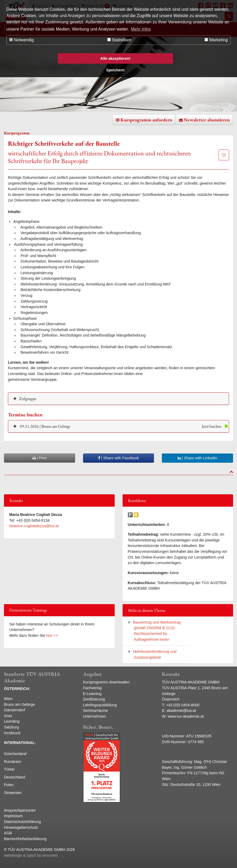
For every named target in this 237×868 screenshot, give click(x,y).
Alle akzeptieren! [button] (115, 58)
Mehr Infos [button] (141, 29)
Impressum (13, 816)
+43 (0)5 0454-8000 (183, 705)
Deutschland (14, 777)
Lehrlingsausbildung (100, 705)
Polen (9, 785)
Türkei (9, 769)
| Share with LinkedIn (197, 458)
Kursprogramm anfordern (146, 120)
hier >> (52, 635)
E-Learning (92, 694)
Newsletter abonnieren (207, 120)
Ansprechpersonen (20, 810)
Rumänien (13, 762)
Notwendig (21, 40)
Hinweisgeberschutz (21, 827)
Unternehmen (95, 716)
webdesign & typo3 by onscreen (31, 855)
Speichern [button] (115, 70)
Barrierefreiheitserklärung (25, 839)
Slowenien (13, 793)
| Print (40, 458)
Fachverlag (92, 688)
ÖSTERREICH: (17, 689)
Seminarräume (95, 711)
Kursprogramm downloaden (106, 682)
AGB (8, 833)
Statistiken (119, 40)
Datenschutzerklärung (22, 822)
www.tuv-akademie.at (186, 716)
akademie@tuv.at (181, 711)
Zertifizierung (94, 699)
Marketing (216, 40)
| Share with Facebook (118, 458)
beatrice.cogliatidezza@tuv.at (34, 526)
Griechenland (15, 754)
